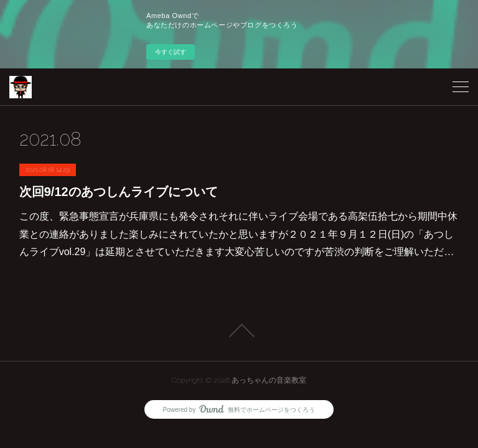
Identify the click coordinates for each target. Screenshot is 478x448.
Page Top (239, 330)
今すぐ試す (171, 52)
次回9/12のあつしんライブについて (119, 192)
